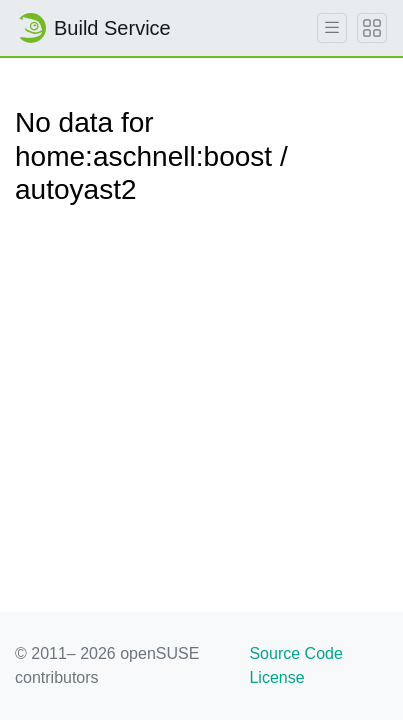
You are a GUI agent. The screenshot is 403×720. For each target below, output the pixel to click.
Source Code (295, 653)
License (276, 677)
